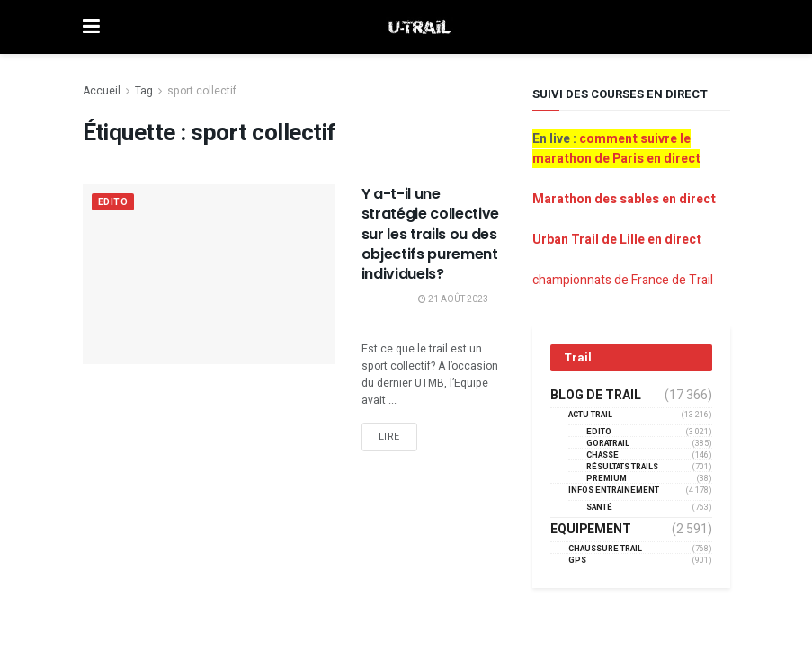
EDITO (114, 203)
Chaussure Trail (605, 549)
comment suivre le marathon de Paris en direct (616, 149)
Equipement (591, 530)
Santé (599, 508)
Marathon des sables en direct (624, 199)
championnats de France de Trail (623, 280)
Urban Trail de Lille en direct (617, 240)
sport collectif (202, 91)
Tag (144, 91)
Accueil (102, 91)
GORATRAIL (608, 444)
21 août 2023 (453, 299)
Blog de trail (596, 396)
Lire (389, 437)
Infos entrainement (614, 491)
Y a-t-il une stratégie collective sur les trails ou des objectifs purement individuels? (431, 234)
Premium (607, 479)
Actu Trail (590, 415)
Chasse (602, 455)
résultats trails (622, 467)
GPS (577, 561)
